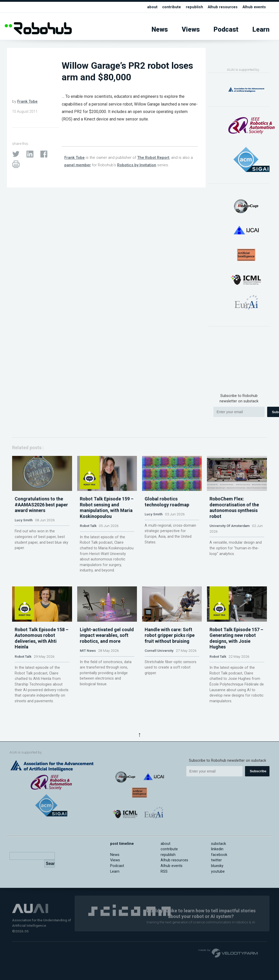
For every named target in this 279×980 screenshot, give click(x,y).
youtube (218, 885)
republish (194, 7)
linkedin (217, 862)
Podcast (226, 29)
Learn (261, 29)
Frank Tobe (27, 101)
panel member (78, 165)
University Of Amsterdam (230, 532)
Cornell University (159, 664)
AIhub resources (223, 7)
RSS (164, 885)
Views (191, 29)
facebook (219, 868)
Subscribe (258, 784)
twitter (216, 874)
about (152, 7)
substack (219, 857)
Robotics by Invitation (137, 165)
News (160, 29)
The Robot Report (153, 158)
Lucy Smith (24, 527)
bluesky (217, 879)
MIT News (88, 664)
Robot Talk (88, 532)
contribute (172, 7)
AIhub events (254, 7)
